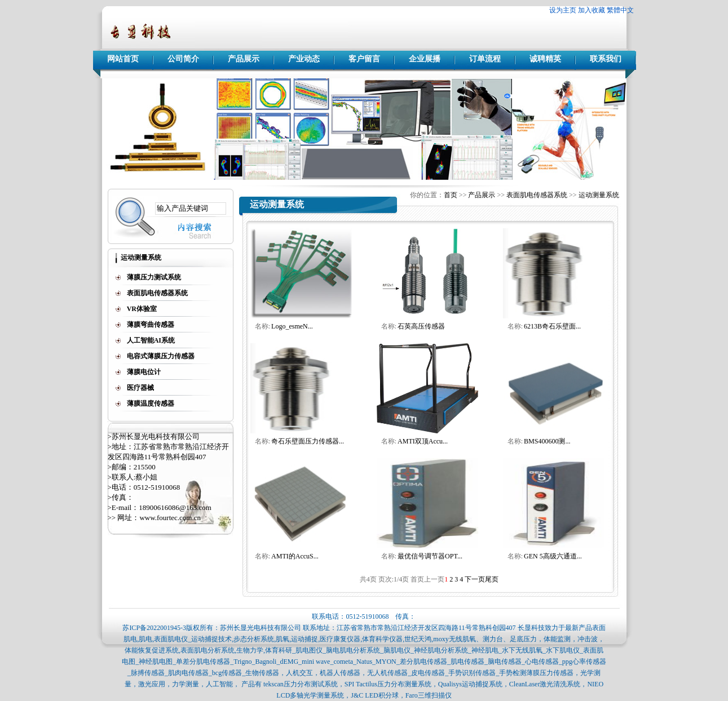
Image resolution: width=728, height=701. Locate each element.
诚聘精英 (545, 59)
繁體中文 (620, 10)
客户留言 (364, 59)
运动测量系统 (599, 195)
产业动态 (304, 59)
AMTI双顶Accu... (423, 441)
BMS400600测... (547, 441)
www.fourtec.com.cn (170, 518)
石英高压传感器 (421, 326)
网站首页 (123, 59)
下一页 (475, 579)
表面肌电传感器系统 (537, 195)
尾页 (492, 579)
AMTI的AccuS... (295, 556)
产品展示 (244, 59)
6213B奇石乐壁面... (552, 326)
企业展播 (425, 59)
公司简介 (183, 59)
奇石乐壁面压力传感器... (308, 441)
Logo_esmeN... (292, 326)
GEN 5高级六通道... (553, 556)
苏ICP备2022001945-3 (154, 628)
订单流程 (485, 59)
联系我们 (606, 59)
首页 (451, 195)
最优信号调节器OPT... (430, 556)
